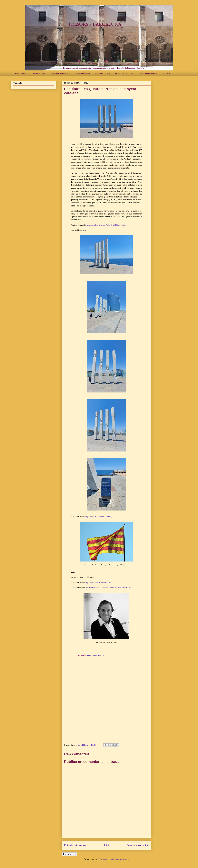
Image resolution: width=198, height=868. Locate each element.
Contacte (166, 73)
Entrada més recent (75, 845)
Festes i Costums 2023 (61, 73)
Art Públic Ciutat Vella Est (95, 655)
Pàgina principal (21, 73)
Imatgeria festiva (103, 73)
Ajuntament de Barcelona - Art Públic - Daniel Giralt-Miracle (106, 225)
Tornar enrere (69, 854)
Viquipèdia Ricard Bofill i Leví (98, 583)
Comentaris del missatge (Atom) (114, 859)
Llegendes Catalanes (124, 73)
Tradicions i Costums (148, 73)
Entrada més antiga (137, 845)
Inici (106, 845)
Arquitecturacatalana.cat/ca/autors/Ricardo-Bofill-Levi (108, 588)
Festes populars (83, 73)
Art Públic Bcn (39, 73)
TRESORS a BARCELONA (95, 24)
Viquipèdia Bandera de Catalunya (99, 516)
